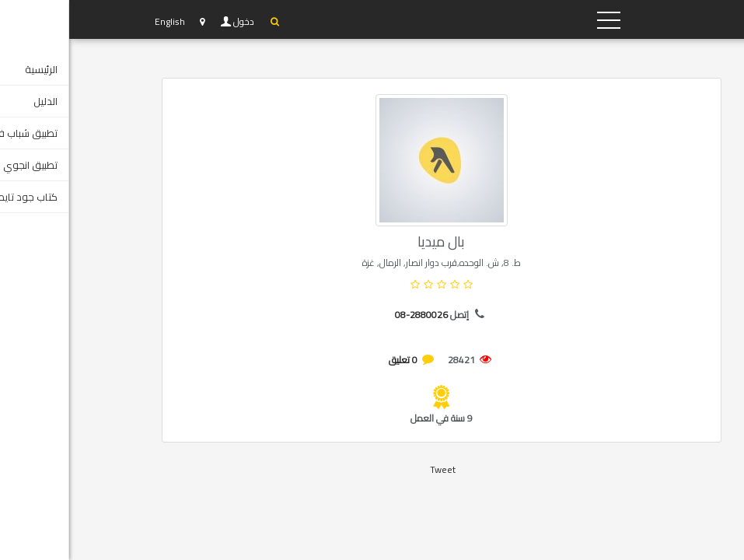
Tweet (374, 469)
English (101, 21)
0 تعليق (334, 360)
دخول (176, 22)
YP (582, 19)
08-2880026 (352, 315)
